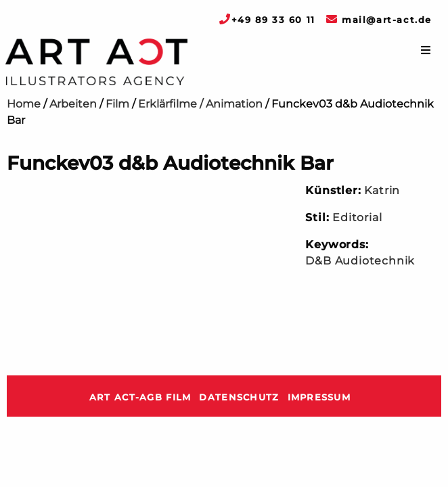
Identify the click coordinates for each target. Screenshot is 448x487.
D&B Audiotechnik (360, 261)
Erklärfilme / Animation (200, 104)
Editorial (357, 217)
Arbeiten (73, 104)
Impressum (319, 397)
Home (24, 104)
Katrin (382, 190)
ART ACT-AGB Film (140, 397)
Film (117, 104)
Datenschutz (239, 397)
